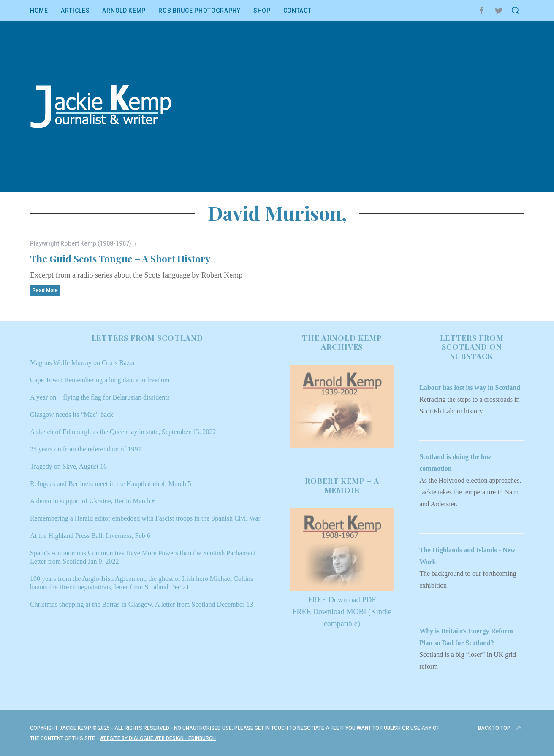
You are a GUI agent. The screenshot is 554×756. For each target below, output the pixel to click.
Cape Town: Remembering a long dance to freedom (100, 380)
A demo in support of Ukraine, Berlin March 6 (93, 501)
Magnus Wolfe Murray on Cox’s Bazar (83, 363)
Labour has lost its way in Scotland (470, 387)
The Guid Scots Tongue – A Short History (120, 258)
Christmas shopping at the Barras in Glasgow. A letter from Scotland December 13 (141, 604)
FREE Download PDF (342, 600)
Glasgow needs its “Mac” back (72, 414)
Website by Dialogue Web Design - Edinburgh (158, 738)
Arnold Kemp (124, 11)
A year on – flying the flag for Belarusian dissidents (100, 397)
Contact (297, 11)
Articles (75, 11)
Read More (45, 290)
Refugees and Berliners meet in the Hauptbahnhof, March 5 (111, 484)
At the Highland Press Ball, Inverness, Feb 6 (90, 536)
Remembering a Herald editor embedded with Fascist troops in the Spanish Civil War (145, 518)
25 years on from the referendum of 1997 (86, 449)
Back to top (501, 728)
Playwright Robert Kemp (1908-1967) (81, 243)
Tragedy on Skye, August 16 (68, 466)
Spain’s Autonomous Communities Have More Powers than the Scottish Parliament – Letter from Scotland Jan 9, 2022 (145, 557)
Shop (262, 11)
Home (39, 11)
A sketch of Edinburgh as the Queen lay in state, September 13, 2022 (123, 432)
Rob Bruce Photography (200, 11)
